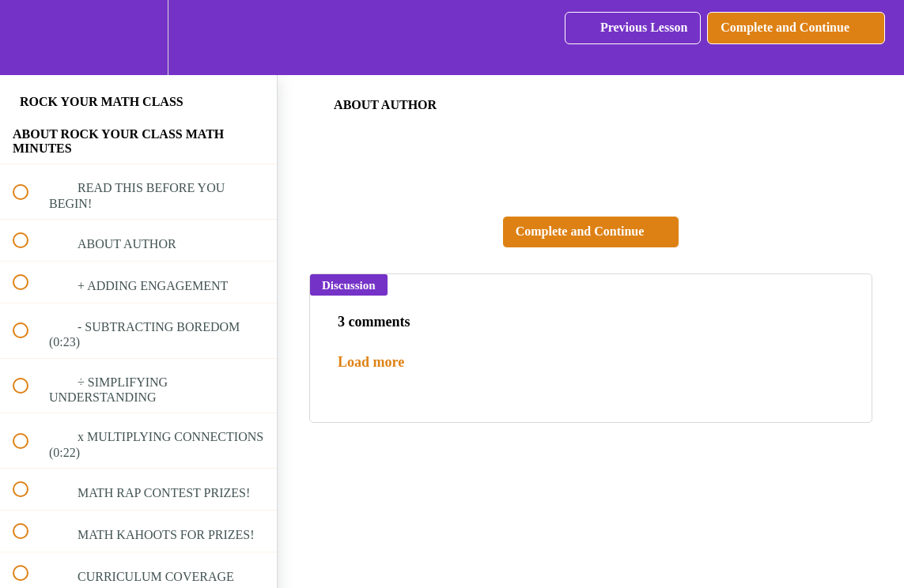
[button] (29, 38)
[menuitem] (138, 38)
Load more (371, 362)
